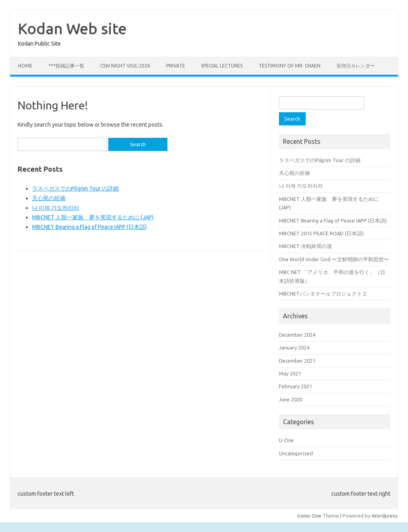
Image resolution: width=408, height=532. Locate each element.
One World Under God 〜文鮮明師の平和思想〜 (334, 259)
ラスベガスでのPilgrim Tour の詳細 (75, 189)
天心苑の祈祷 (49, 198)
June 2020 (291, 399)
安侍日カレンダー (356, 66)
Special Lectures (222, 66)
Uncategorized (296, 453)
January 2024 (294, 347)
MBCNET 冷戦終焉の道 (306, 246)
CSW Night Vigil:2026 (125, 66)
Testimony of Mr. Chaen (290, 66)
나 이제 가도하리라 (56, 208)
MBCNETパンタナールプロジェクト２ (323, 294)
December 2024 (297, 335)
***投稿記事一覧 (66, 66)
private (176, 66)
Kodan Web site (72, 28)
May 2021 (290, 373)
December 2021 (297, 361)
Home (25, 66)
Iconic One (309, 516)
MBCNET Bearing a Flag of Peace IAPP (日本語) (89, 227)
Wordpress (385, 516)
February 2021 (296, 386)
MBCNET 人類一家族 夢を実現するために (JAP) (93, 217)
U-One (286, 440)
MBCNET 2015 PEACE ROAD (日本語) (321, 233)
